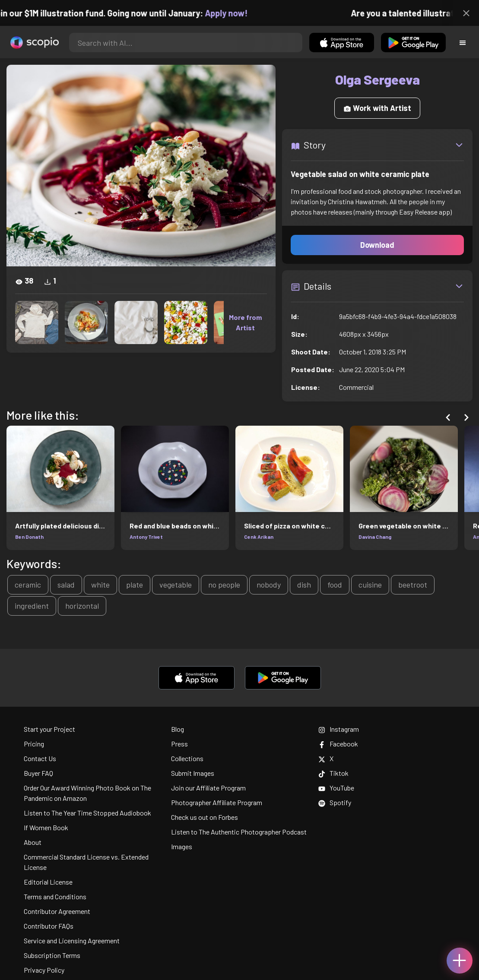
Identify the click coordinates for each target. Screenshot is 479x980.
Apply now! (233, 13)
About (33, 842)
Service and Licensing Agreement (72, 940)
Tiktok (333, 773)
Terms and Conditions (55, 896)
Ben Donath (29, 537)
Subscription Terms (52, 955)
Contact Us (40, 758)
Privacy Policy (44, 970)
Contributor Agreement (57, 911)
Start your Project (49, 729)
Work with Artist (377, 108)
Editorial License (48, 882)
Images (182, 846)
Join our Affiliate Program (208, 788)
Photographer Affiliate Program (217, 802)
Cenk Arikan (259, 537)
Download (377, 245)
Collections (187, 758)
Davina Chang (375, 537)
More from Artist (245, 322)
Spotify (335, 802)
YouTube (336, 788)
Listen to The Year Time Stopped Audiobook (87, 813)
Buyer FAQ (38, 773)
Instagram (339, 729)
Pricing (34, 744)
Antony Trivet (146, 537)
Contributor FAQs (49, 926)
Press (179, 744)
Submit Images (193, 773)
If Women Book (46, 827)
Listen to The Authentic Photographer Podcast (239, 832)
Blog (178, 729)
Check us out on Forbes (205, 817)
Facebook (338, 744)
